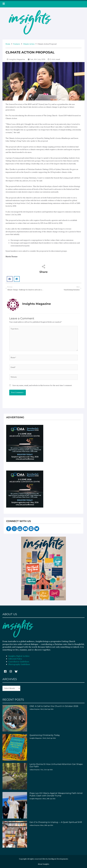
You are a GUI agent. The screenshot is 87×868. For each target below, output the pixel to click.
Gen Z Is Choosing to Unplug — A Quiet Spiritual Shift (56, 822)
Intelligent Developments (58, 859)
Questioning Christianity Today (45, 735)
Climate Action (29, 44)
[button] (10, 279)
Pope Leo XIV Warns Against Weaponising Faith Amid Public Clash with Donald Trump (56, 794)
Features (17, 44)
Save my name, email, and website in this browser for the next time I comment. (42, 385)
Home (8, 44)
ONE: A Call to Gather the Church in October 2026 (54, 706)
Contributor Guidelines (19, 662)
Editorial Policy (15, 659)
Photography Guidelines (19, 664)
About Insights (43, 864)
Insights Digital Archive (19, 656)
